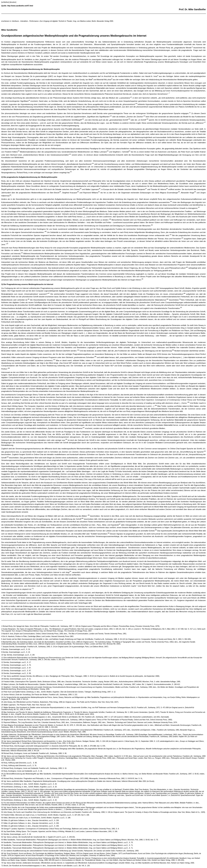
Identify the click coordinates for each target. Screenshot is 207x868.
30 (2, 720)
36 (2, 746)
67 (2, 851)
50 (2, 800)
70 (2, 863)
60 (2, 831)
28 (2, 712)
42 (2, 768)
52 (2, 807)
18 (2, 679)
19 (2, 682)
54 (2, 815)
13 (2, 665)
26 (2, 705)
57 (2, 823)
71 (2, 866)
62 (2, 837)
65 (2, 845)
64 (2, 842)
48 (2, 787)
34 (2, 735)
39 (2, 756)
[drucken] (13, 2)
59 (2, 829)
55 (2, 818)
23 (2, 695)
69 (2, 858)
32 (2, 725)
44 (2, 774)
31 (2, 722)
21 (2, 687)
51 (2, 803)
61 (2, 834)
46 (2, 781)
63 (2, 840)
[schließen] (5, 2)
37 (2, 749)
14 (2, 668)
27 (2, 708)
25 (2, 702)
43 (2, 771)
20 (2, 684)
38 (2, 753)
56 (2, 820)
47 (2, 784)
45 (2, 778)
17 (2, 676)
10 (2, 655)
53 (2, 812)
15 (2, 671)
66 (2, 848)
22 (2, 692)
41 (2, 766)
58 (2, 826)
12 (2, 662)
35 (2, 741)
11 (2, 658)
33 (2, 730)
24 (2, 697)
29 (2, 717)
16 (2, 673)
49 (2, 790)
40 (2, 763)
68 (2, 854)
